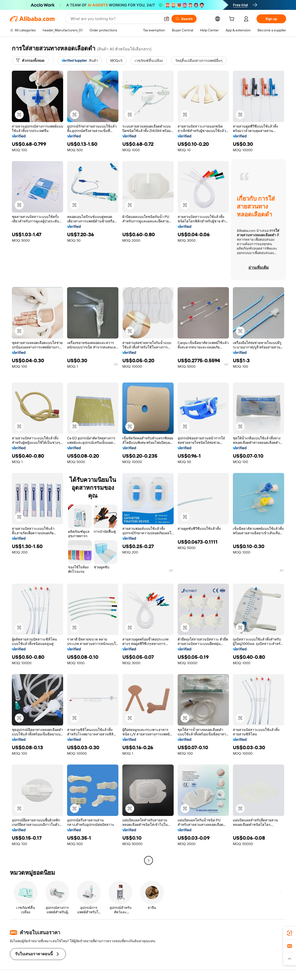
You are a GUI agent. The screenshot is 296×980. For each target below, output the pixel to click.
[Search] (184, 19)
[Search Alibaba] (115, 19)
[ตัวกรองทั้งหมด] (30, 61)
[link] (290, 933)
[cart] (233, 20)
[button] (166, 19)
